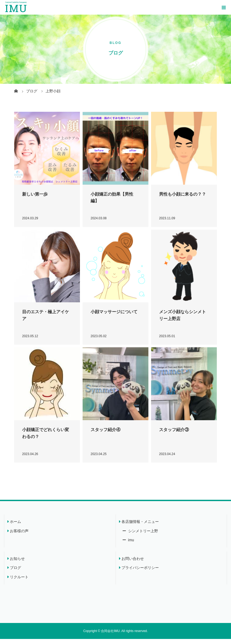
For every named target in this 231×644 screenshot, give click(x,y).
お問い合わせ (133, 564)
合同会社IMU (110, 636)
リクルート (19, 582)
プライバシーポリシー (140, 573)
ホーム (15, 527)
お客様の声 (19, 536)
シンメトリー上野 (143, 536)
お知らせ (17, 564)
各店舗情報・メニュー (140, 527)
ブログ (15, 573)
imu (131, 545)
